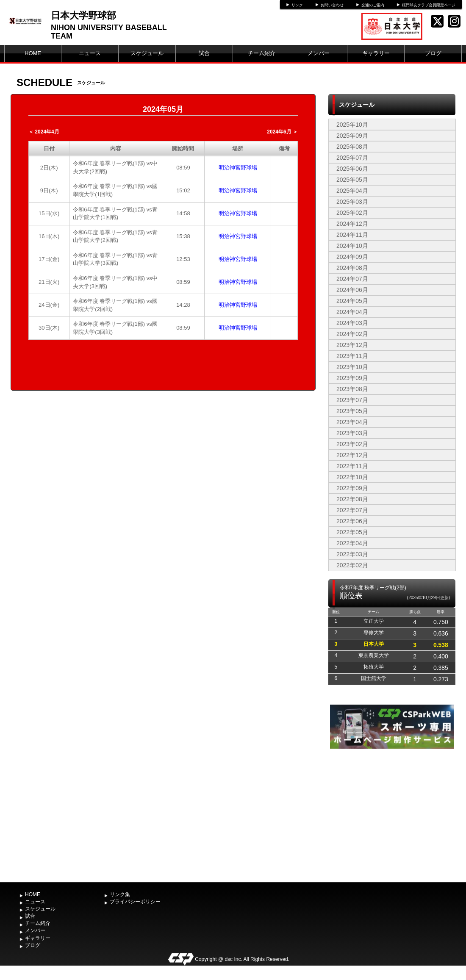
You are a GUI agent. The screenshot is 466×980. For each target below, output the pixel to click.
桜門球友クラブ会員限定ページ (429, 5)
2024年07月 (352, 279)
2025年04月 (352, 191)
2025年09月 (352, 136)
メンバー (319, 53)
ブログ (433, 53)
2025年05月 (352, 180)
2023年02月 (352, 444)
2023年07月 (352, 400)
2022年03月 (352, 554)
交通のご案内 (373, 5)
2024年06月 (352, 290)
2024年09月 (352, 257)
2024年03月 (352, 323)
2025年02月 (352, 213)
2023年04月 (352, 422)
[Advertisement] (392, 814)
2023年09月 (352, 378)
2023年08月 (352, 389)
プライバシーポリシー (135, 902)
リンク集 (120, 894)
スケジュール (147, 53)
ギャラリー (376, 53)
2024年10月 (352, 246)
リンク (297, 5)
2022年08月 (352, 499)
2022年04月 (352, 543)
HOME (33, 53)
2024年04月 (352, 312)
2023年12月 (352, 345)
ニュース (90, 53)
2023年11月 (352, 356)
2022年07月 (352, 510)
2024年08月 (352, 268)
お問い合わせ (332, 5)
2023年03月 (352, 433)
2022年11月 (352, 466)
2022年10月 (352, 477)
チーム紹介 (262, 53)
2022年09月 (352, 488)
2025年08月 (352, 147)
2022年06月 (352, 521)
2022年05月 (352, 532)
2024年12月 (352, 224)
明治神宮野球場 (238, 168)
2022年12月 (352, 455)
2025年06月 (352, 169)
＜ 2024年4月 (44, 132)
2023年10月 (352, 367)
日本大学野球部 (83, 15)
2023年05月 (352, 411)
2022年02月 (352, 565)
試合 (204, 53)
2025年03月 (352, 202)
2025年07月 (352, 158)
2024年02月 (352, 334)
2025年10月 (352, 125)
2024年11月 (352, 235)
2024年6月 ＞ (282, 132)
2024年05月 (352, 301)
